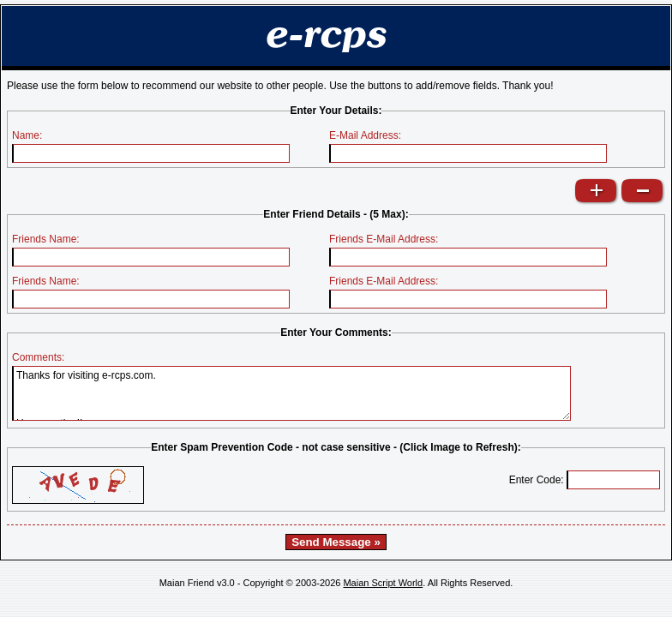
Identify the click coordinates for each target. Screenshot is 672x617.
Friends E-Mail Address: (384, 239)
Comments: (38, 357)
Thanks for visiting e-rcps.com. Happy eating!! (291, 393)
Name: (27, 135)
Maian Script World (383, 583)
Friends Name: (46, 239)
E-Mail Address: (365, 135)
